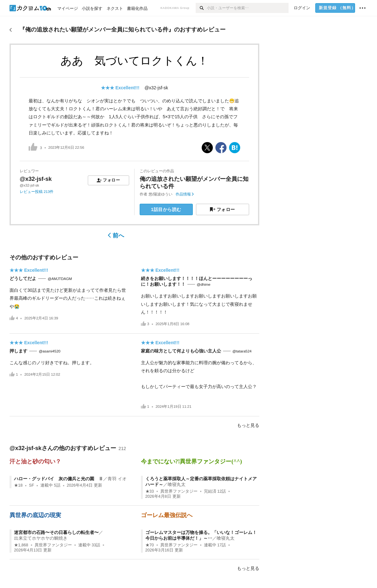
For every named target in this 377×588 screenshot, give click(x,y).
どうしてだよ (23, 278)
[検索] (201, 8)
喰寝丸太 (177, 484)
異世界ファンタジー (179, 491)
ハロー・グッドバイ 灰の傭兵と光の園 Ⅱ (59, 479)
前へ (116, 236)
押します (18, 351)
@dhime (204, 284)
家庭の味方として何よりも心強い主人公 (181, 351)
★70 (150, 545)
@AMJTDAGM (60, 279)
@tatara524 (242, 351)
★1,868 (21, 545)
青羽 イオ (117, 479)
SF (31, 485)
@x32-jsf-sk (156, 88)
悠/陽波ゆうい (161, 194)
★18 (18, 485)
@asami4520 (50, 351)
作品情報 (185, 194)
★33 (150, 491)
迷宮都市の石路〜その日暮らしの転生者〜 (56, 532)
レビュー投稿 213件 (37, 192)
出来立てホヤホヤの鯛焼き (41, 538)
